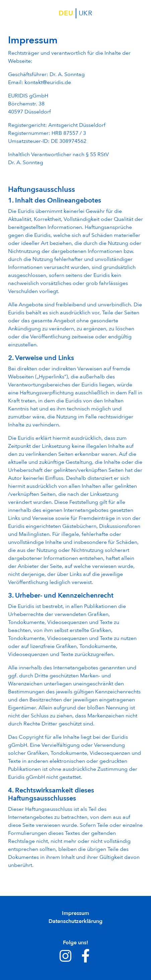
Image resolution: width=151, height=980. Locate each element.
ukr (86, 13)
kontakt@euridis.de (48, 82)
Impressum (75, 913)
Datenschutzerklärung (75, 921)
